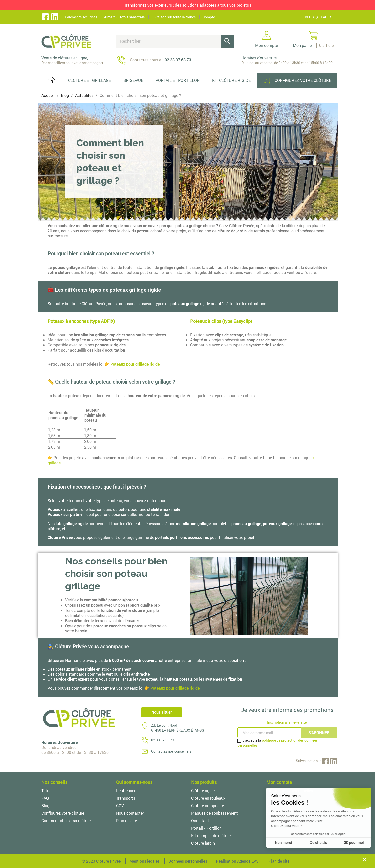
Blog (45, 806)
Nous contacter (130, 813)
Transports (126, 798)
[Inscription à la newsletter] (270, 733)
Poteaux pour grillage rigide (135, 364)
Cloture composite (208, 806)
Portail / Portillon (206, 828)
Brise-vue (133, 80)
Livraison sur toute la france (174, 17)
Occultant (200, 821)
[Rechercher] (175, 41)
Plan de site (126, 821)
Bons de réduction (283, 821)
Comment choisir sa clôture (66, 821)
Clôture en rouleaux (208, 798)
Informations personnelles (290, 791)
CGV (120, 806)
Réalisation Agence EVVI (238, 861)
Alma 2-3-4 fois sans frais (124, 17)
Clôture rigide (203, 791)
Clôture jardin (203, 843)
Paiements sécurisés (81, 17)
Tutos (46, 791)
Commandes (278, 798)
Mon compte (279, 782)
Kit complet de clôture (211, 836)
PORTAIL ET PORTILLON (178, 80)
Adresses (274, 813)
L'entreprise (126, 791)
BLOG (310, 17)
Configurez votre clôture (297, 81)
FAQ (324, 17)
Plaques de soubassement (215, 813)
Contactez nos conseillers (171, 751)
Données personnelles (188, 861)
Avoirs (272, 806)
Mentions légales (144, 861)
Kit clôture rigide (231, 80)
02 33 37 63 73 (163, 740)
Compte (209, 17)
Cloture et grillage (89, 80)
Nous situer (162, 712)
